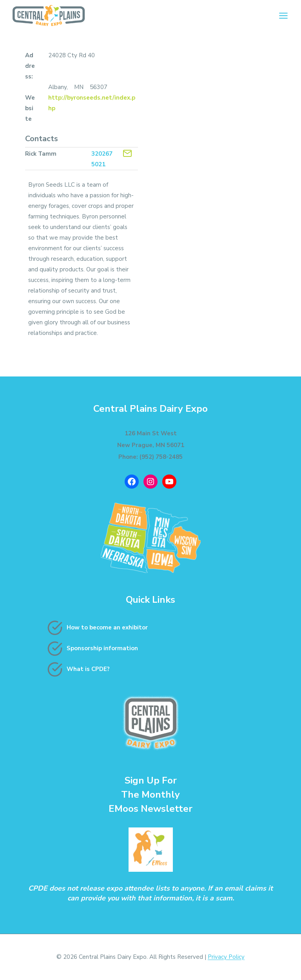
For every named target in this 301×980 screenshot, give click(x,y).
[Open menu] (283, 15)
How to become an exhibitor (107, 627)
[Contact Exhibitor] (127, 153)
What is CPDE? (88, 669)
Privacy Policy (226, 957)
